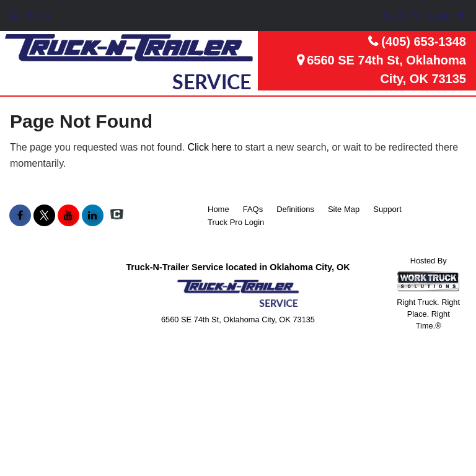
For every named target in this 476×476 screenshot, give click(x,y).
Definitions (295, 209)
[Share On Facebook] (20, 216)
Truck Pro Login (236, 222)
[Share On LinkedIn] (93, 216)
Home (218, 209)
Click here (209, 147)
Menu (30, 15)
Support (387, 209)
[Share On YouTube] (68, 216)
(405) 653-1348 (424, 42)
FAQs (253, 209)
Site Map (344, 209)
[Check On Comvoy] (117, 216)
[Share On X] (44, 216)
